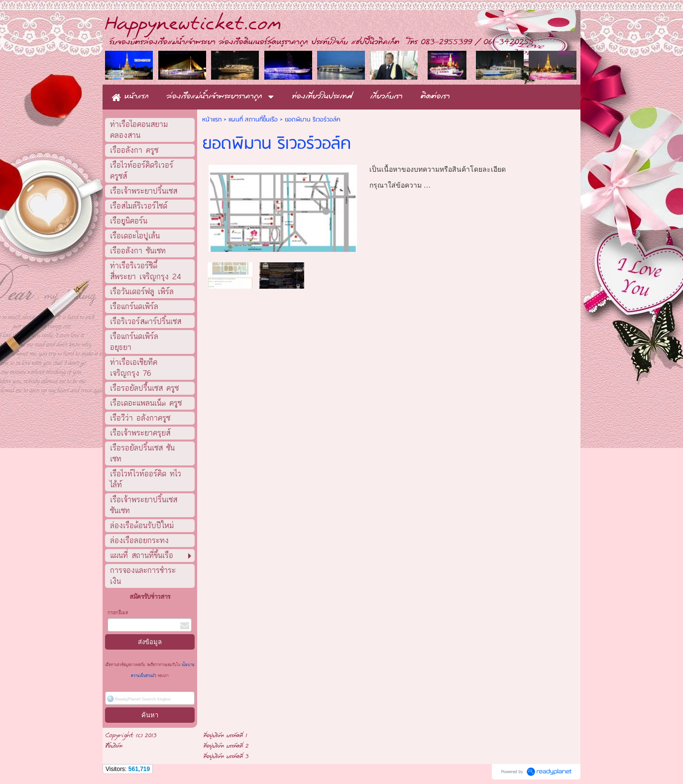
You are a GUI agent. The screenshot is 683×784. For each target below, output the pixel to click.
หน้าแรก (212, 120)
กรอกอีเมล (118, 613)
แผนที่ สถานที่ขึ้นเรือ (253, 120)
